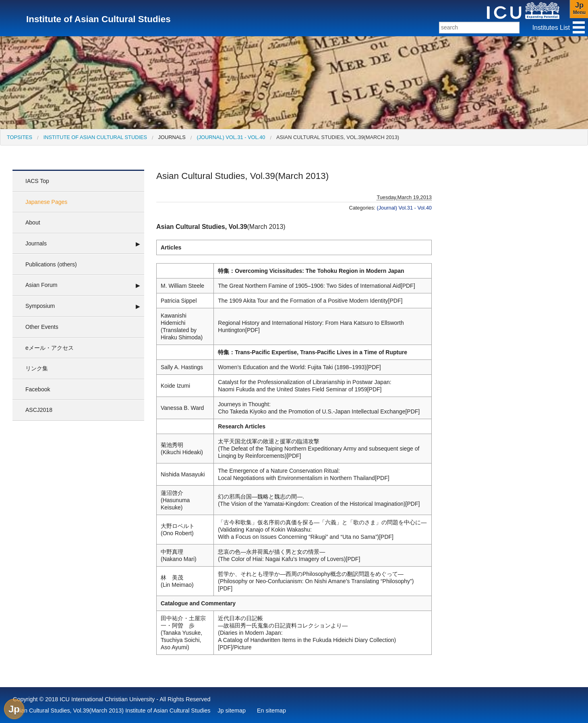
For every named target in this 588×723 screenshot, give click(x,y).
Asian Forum (41, 285)
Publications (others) (51, 264)
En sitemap (271, 711)
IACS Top (37, 181)
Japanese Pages (46, 202)
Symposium (40, 306)
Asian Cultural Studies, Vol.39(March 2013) (338, 137)
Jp (14, 709)
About (33, 222)
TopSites (20, 137)
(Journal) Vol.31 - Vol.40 (231, 137)
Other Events (42, 327)
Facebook (38, 389)
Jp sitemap (232, 711)
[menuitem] (20, 137)
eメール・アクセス (50, 348)
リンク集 (37, 368)
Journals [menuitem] (172, 137)
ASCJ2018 (39, 410)
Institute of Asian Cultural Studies (95, 137)
